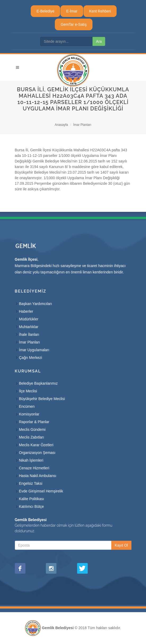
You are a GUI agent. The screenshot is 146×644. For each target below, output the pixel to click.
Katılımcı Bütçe (32, 506)
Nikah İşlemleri (31, 460)
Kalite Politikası (32, 499)
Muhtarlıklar (29, 327)
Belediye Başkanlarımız (38, 383)
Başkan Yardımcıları (36, 304)
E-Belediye (46, 11)
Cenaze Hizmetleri (34, 468)
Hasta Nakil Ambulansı (38, 476)
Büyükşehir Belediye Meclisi (42, 399)
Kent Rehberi (100, 11)
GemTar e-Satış (74, 24)
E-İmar (72, 11)
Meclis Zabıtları (32, 437)
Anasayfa (61, 125)
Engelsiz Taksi (31, 483)
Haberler (26, 311)
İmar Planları (82, 125)
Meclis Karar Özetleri (36, 445)
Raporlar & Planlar (34, 422)
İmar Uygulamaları (34, 350)
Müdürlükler (29, 319)
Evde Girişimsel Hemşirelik (41, 491)
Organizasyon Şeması (37, 453)
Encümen (27, 406)
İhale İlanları (29, 334)
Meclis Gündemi (32, 430)
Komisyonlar (29, 414)
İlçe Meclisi (28, 391)
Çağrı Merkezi (31, 358)
